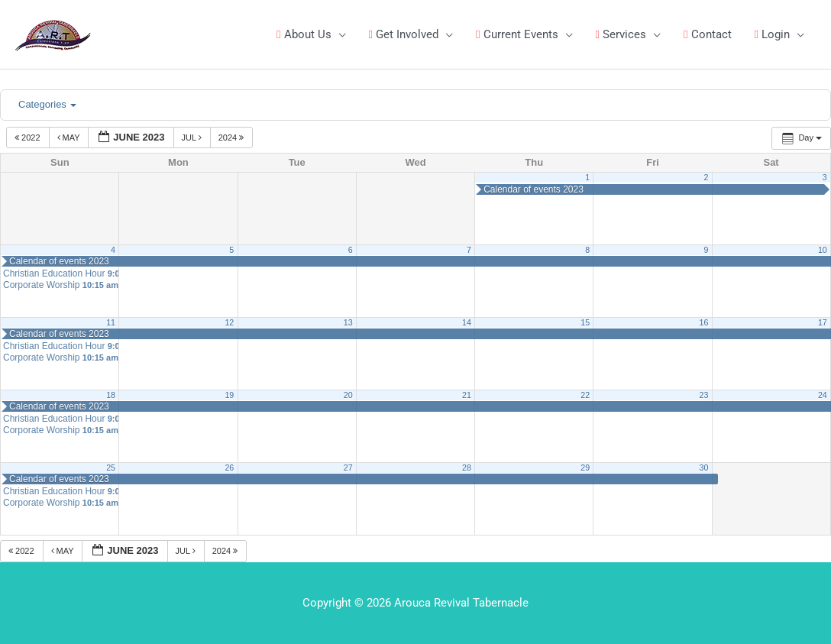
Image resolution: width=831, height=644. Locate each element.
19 (229, 395)
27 (348, 468)
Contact (707, 34)
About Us (304, 34)
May (70, 138)
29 (585, 468)
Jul (193, 138)
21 (467, 395)
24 (823, 395)
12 (229, 322)
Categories (47, 104)
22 (585, 395)
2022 (29, 138)
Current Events (517, 34)
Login (772, 34)
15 (585, 322)
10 (823, 250)
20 (348, 395)
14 (467, 322)
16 (704, 322)
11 (111, 322)
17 (823, 322)
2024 (233, 138)
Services (621, 34)
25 (111, 468)
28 (467, 468)
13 (348, 322)
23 (704, 395)
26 (229, 468)
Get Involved (404, 34)
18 (111, 395)
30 (704, 468)
